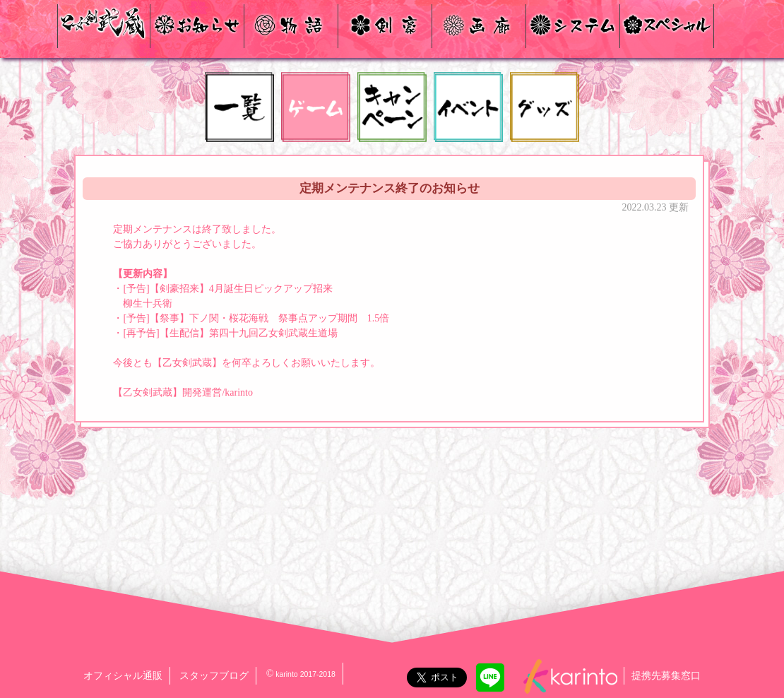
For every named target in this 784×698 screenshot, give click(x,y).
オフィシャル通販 (123, 676)
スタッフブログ (214, 676)
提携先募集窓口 (666, 676)
